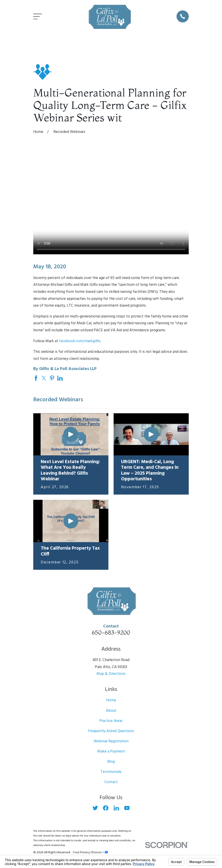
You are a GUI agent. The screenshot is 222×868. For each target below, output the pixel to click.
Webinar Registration (111, 741)
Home (111, 700)
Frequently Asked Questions (111, 731)
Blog (111, 762)
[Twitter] (95, 808)
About (111, 711)
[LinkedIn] (116, 808)
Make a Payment (111, 751)
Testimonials (111, 772)
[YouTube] (127, 808)
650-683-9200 (111, 632)
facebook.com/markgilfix (80, 341)
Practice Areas (111, 721)
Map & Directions (111, 674)
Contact (111, 782)
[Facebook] (106, 808)
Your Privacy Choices (90, 852)
